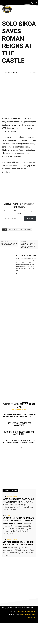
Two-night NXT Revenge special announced (19, 433)
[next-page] (21, 448)
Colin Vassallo (12, 72)
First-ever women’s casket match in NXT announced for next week (19, 415)
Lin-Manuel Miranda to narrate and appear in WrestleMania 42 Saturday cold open (18, 521)
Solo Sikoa (28, 230)
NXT (22, 230)
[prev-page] (16, 448)
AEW (4, 496)
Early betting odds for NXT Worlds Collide (9, 244)
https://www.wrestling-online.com (26, 258)
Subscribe (30, 219)
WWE (4, 515)
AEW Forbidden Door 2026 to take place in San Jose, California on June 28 (18, 545)
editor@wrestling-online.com (26, 611)
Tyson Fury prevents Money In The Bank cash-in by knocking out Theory (28, 246)
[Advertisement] (19, 95)
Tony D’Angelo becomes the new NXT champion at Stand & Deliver (19, 442)
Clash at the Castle (14, 230)
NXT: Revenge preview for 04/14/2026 (19, 424)
